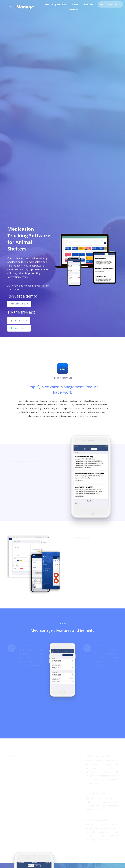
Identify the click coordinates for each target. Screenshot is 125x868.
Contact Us (73, 10)
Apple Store (19, 320)
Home (46, 5)
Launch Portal (111, 4)
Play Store (19, 328)
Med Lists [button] (89, 5)
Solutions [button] (76, 5)
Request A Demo (60, 5)
